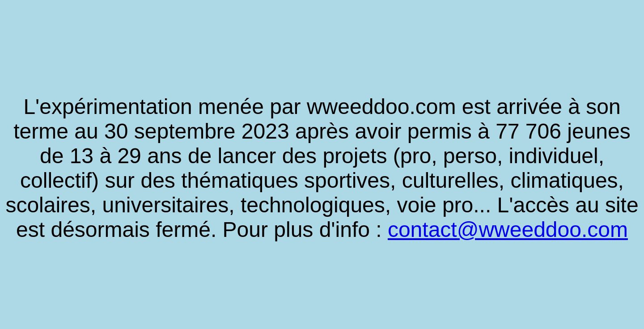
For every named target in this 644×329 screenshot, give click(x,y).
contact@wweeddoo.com (508, 230)
